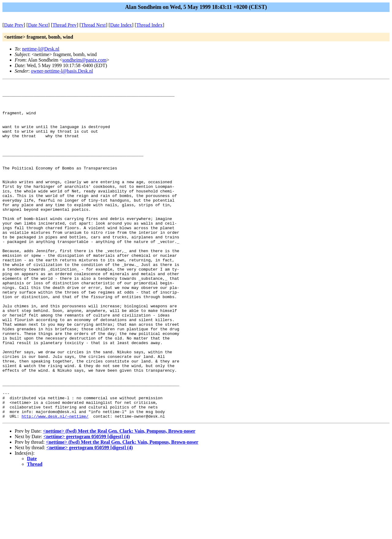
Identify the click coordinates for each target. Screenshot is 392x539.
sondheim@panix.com (85, 60)
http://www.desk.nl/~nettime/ (55, 483)
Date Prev (14, 25)
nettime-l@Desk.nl (41, 49)
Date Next (38, 25)
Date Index (121, 25)
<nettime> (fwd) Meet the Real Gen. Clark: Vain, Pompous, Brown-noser (119, 498)
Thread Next (93, 25)
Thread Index (149, 25)
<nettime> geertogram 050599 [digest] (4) (87, 504)
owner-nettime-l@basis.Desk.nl (62, 71)
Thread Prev (64, 25)
